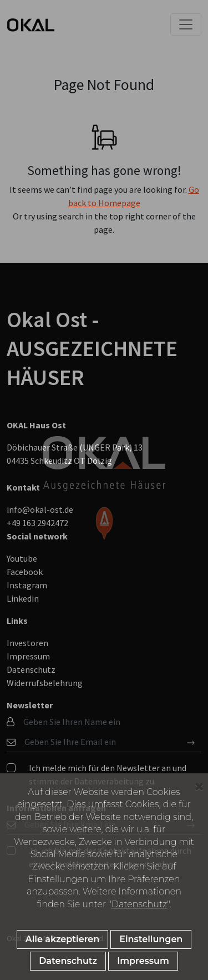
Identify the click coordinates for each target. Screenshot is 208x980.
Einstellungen (151, 939)
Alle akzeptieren (62, 939)
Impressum (143, 961)
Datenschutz (139, 904)
